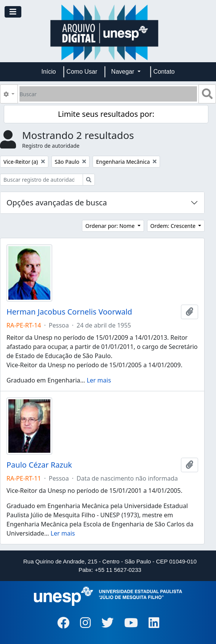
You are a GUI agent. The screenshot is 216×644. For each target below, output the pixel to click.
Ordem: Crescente (174, 226)
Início (49, 72)
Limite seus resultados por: (106, 114)
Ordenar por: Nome (111, 226)
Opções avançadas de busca (57, 203)
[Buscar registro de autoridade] (42, 180)
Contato (164, 72)
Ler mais (99, 380)
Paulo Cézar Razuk (39, 465)
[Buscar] (108, 94)
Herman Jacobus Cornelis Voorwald (69, 312)
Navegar (124, 72)
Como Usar (82, 72)
